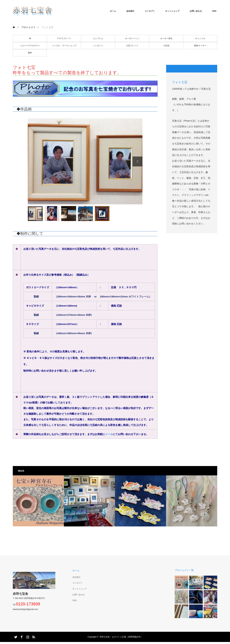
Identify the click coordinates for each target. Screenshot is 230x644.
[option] (85, 161)
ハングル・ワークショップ (64, 46)
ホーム (113, 11)
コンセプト (150, 11)
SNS (214, 11)
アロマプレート (64, 38)
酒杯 (30, 53)
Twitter (15, 636)
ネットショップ (172, 11)
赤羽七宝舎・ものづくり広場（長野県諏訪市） (121, 637)
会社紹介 (130, 11)
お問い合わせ (196, 11)
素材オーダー (200, 46)
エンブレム (98, 38)
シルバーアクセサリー (30, 46)
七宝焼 (166, 46)
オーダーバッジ (132, 38)
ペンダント (98, 46)
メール (109, 434)
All (30, 38)
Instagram (27, 636)
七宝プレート (132, 46)
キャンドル (200, 38)
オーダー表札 (166, 38)
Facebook (21, 636)
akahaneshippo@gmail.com (25, 609)
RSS (33, 636)
